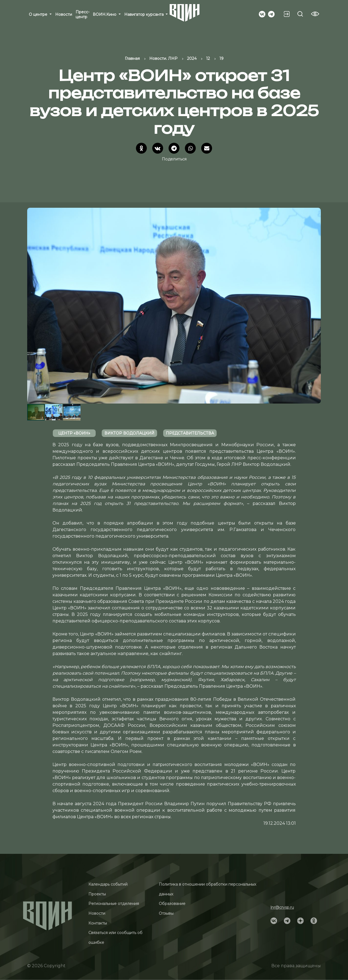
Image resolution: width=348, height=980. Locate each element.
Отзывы (166, 913)
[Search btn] (300, 14)
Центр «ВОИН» (74, 433)
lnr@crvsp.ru (282, 907)
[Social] (262, 14)
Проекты (97, 894)
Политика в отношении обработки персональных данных (207, 889)
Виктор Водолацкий (129, 433)
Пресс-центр (83, 14)
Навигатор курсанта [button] (145, 14)
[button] (316, 306)
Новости (64, 14)
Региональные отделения (114, 904)
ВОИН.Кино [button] (105, 14)
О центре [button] (39, 14)
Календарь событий (108, 884)
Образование (172, 904)
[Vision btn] (315, 14)
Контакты (98, 923)
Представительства (190, 433)
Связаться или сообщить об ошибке (115, 938)
